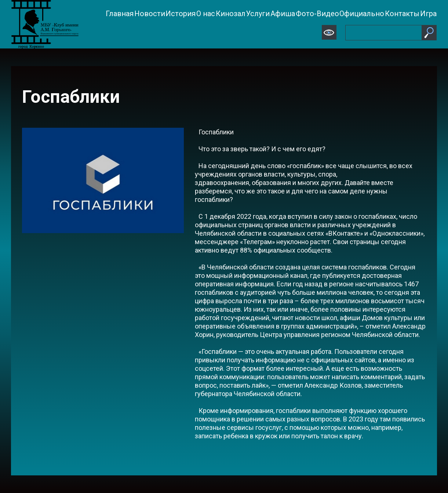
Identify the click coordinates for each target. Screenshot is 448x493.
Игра (428, 14)
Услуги (258, 14)
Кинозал (231, 14)
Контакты (402, 14)
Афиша (283, 14)
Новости (150, 14)
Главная (120, 14)
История (181, 14)
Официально (362, 14)
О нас (206, 14)
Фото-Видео (317, 14)
